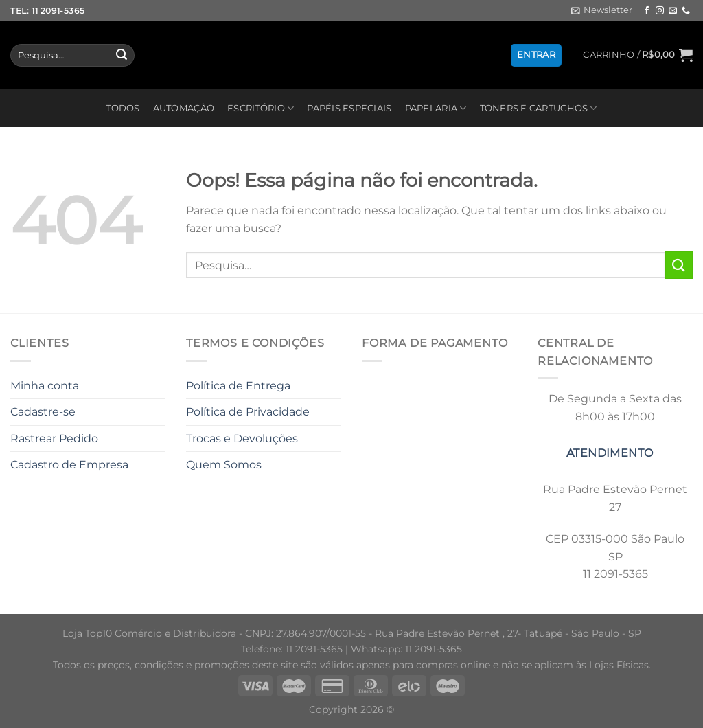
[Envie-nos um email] (673, 11)
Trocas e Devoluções (242, 439)
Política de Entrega (238, 386)
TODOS (123, 108)
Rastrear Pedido (54, 439)
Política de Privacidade (248, 412)
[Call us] (686, 11)
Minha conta (45, 386)
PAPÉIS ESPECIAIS (349, 108)
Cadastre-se (43, 412)
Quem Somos (224, 465)
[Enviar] (122, 56)
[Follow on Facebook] (647, 11)
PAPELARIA (436, 108)
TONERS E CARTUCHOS (539, 108)
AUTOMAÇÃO (184, 108)
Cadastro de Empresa (69, 465)
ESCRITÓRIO (261, 108)
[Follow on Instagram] (660, 11)
